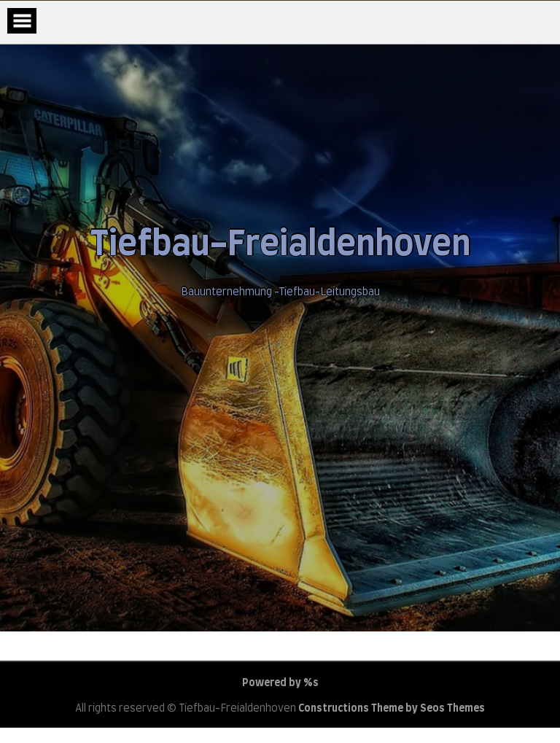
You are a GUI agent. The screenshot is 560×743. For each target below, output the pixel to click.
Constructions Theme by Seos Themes (392, 709)
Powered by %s (280, 683)
